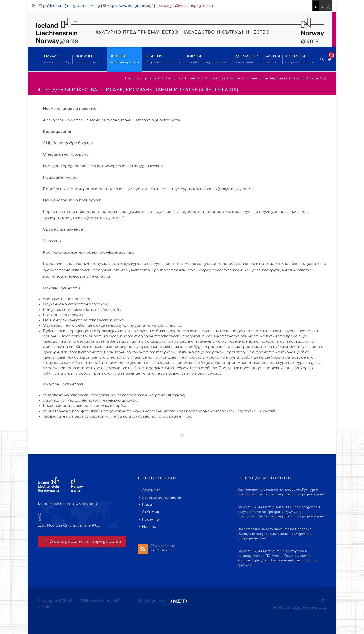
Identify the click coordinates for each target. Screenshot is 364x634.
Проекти (193, 78)
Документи (153, 490)
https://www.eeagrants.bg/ (130, 6)
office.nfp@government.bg (302, 608)
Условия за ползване (161, 497)
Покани (149, 505)
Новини (149, 527)
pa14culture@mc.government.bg (72, 6)
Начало (131, 78)
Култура (173, 78)
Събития (150, 512)
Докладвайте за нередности (185, 6)
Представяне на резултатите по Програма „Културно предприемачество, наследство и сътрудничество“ (275, 534)
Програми (152, 78)
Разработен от (163, 601)
